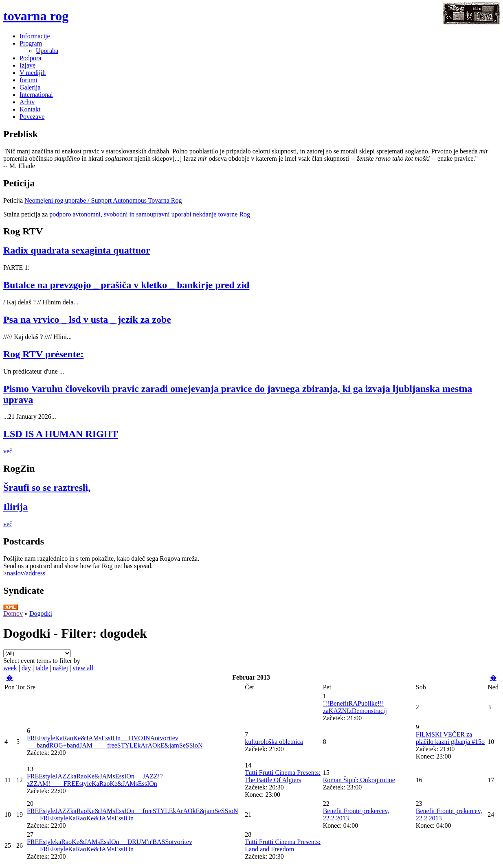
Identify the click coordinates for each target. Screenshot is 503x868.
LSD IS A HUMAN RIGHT (60, 434)
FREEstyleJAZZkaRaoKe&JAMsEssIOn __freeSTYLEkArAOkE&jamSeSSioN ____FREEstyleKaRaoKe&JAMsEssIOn (133, 814)
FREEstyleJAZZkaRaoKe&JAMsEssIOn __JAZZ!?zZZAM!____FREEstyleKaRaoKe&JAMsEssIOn (95, 780)
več (8, 451)
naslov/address (26, 573)
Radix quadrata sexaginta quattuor (77, 250)
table (42, 668)
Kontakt (30, 109)
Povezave (32, 117)
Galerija (30, 87)
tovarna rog (36, 16)
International (36, 95)
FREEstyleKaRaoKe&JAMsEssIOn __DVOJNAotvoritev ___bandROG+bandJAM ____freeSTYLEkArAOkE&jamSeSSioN (115, 742)
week (10, 668)
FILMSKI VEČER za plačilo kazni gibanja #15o (450, 738)
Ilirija (15, 507)
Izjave (27, 65)
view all (83, 668)
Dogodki (41, 613)
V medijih (33, 73)
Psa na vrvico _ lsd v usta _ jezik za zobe (87, 319)
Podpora (30, 58)
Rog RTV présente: (43, 354)
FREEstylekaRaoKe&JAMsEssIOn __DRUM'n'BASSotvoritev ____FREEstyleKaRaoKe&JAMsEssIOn (110, 845)
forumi (29, 80)
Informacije (35, 36)
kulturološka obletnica (274, 742)
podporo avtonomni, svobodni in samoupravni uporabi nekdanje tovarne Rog (150, 214)
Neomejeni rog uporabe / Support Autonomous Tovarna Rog (103, 200)
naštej (60, 668)
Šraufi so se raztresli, (47, 488)
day (26, 668)
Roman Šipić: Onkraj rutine (359, 780)
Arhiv (27, 102)
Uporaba (47, 51)
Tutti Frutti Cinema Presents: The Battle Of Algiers (283, 776)
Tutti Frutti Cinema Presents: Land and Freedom (283, 845)
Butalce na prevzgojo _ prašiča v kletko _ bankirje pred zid (126, 285)
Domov (13, 613)
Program (31, 43)
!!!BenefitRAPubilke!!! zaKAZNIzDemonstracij (355, 707)
